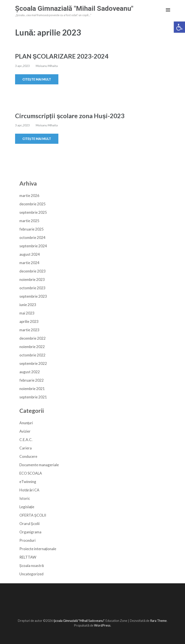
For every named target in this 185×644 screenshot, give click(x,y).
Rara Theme (158, 621)
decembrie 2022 (33, 338)
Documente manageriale (39, 465)
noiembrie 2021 (32, 389)
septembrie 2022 (33, 363)
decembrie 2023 (33, 271)
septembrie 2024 (33, 246)
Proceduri (27, 540)
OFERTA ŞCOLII (33, 515)
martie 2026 (29, 196)
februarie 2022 (32, 380)
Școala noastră (32, 566)
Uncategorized (31, 574)
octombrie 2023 (32, 288)
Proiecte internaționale (38, 549)
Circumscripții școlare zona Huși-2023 (70, 116)
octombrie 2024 (32, 238)
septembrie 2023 (33, 296)
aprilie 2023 (29, 321)
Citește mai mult (37, 79)
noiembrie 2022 (32, 347)
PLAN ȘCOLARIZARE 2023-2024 (62, 56)
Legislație (27, 507)
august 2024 (30, 254)
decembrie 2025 (33, 204)
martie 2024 (29, 263)
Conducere (28, 456)
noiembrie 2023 (32, 279)
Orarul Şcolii (30, 524)
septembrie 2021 (33, 397)
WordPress (102, 625)
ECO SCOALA (31, 473)
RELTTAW (28, 557)
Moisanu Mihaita (47, 66)
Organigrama (30, 532)
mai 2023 (27, 313)
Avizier (25, 431)
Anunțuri (26, 423)
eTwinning (28, 482)
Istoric (25, 498)
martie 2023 (29, 330)
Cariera (26, 448)
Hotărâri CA (29, 490)
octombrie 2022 (32, 355)
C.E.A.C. (26, 440)
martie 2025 (29, 221)
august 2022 (30, 372)
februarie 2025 (32, 229)
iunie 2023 (28, 305)
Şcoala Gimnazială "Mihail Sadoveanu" (74, 8)
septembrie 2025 (33, 212)
